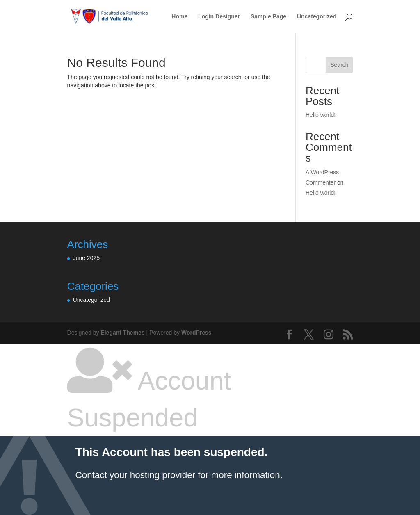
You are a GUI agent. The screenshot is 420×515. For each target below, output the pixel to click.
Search (339, 65)
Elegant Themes (122, 333)
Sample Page (268, 17)
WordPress (196, 333)
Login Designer (219, 17)
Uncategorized (317, 17)
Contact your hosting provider (135, 475)
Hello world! (321, 115)
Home (179, 17)
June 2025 (86, 258)
